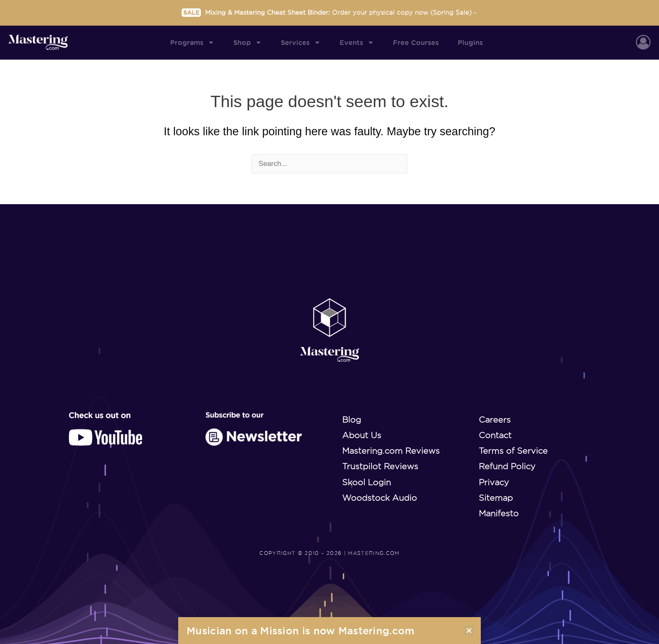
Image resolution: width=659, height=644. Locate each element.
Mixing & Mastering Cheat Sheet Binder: (330, 12)
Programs (192, 42)
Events (357, 42)
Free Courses (416, 42)
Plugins (470, 42)
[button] (469, 631)
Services (301, 42)
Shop (248, 42)
